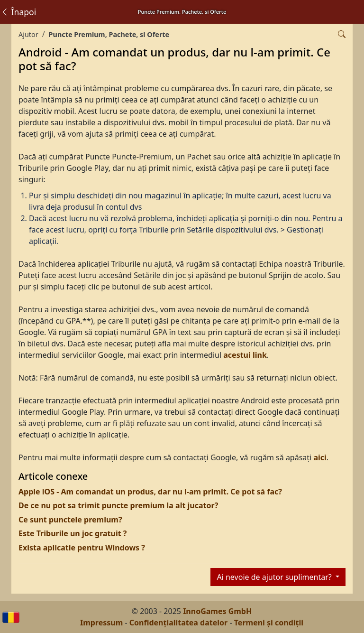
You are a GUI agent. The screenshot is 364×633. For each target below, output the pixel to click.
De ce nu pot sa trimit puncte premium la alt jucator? (118, 505)
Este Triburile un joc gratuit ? (73, 533)
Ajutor (28, 34)
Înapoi (18, 12)
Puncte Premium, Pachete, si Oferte (109, 34)
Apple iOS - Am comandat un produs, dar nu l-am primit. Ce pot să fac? (150, 492)
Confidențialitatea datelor (178, 623)
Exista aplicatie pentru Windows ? (82, 548)
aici (320, 457)
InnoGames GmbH (217, 611)
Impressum (101, 623)
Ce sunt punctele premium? (70, 520)
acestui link (245, 355)
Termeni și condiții (269, 623)
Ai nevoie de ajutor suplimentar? (275, 577)
